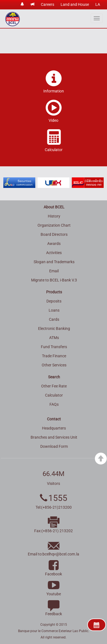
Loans (54, 310)
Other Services (54, 365)
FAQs (54, 404)
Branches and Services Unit (54, 437)
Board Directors (54, 234)
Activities (54, 253)
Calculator (54, 395)
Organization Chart (54, 225)
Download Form (54, 446)
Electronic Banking (54, 329)
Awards (54, 244)
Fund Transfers (54, 347)
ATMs (54, 338)
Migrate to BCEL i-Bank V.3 (54, 280)
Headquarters (54, 428)
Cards (54, 319)
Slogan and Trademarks (54, 262)
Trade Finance (54, 356)
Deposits (54, 301)
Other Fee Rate (54, 386)
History (54, 216)
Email (54, 271)
